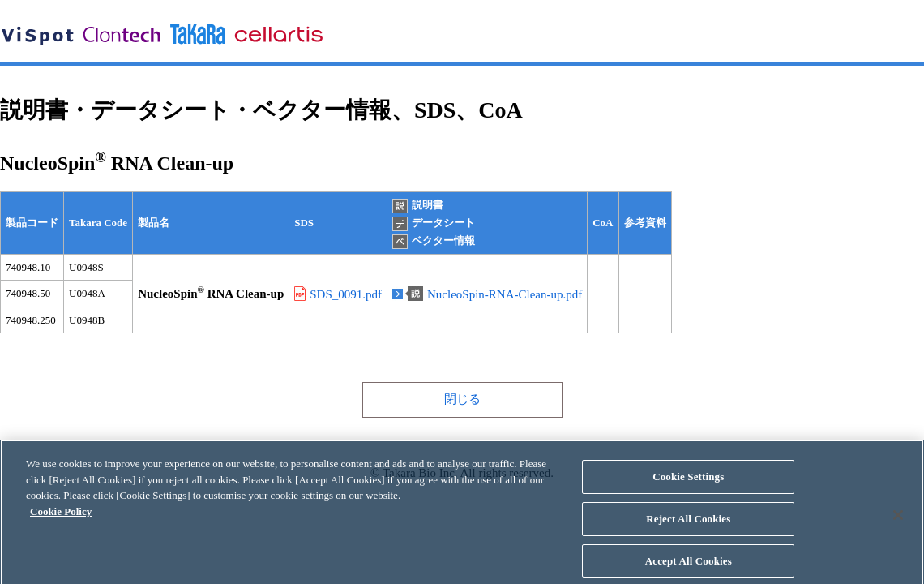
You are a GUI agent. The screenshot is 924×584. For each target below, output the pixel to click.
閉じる (462, 399)
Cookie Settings (688, 481)
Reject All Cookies (688, 524)
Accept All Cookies (689, 566)
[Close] (898, 520)
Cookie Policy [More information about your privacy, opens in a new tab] (61, 516)
